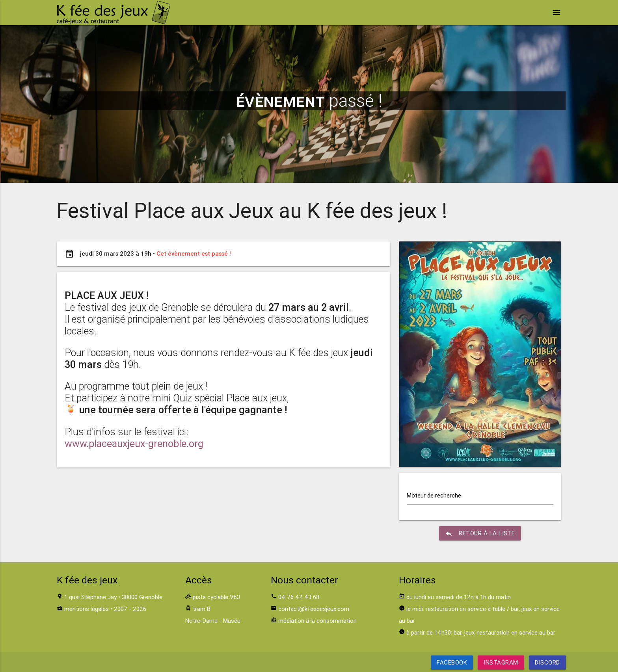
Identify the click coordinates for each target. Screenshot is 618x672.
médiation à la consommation (317, 621)
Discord (547, 662)
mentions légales (87, 609)
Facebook (452, 662)
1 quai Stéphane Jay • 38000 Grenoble (113, 597)
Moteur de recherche (434, 495)
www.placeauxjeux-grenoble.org (134, 444)
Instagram (501, 662)
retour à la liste (480, 533)
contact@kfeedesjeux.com (314, 609)
